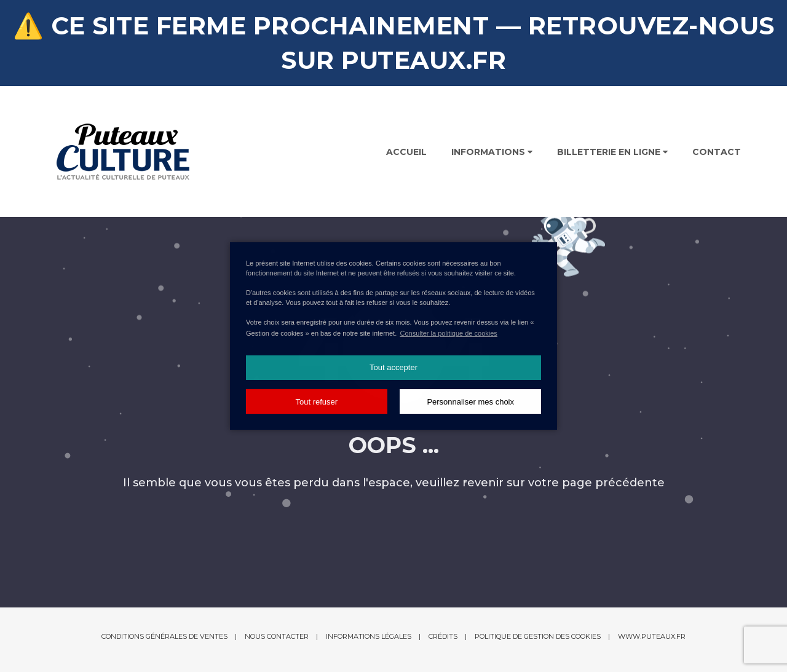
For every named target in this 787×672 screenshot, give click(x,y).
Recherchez (703, 61)
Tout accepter (393, 367)
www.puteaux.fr (652, 636)
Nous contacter (277, 636)
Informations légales (369, 636)
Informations (492, 152)
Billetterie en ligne (612, 152)
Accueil (406, 152)
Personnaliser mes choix (470, 402)
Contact (717, 152)
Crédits (443, 636)
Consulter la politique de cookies (448, 333)
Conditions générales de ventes (164, 636)
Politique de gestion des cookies (538, 636)
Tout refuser (316, 402)
